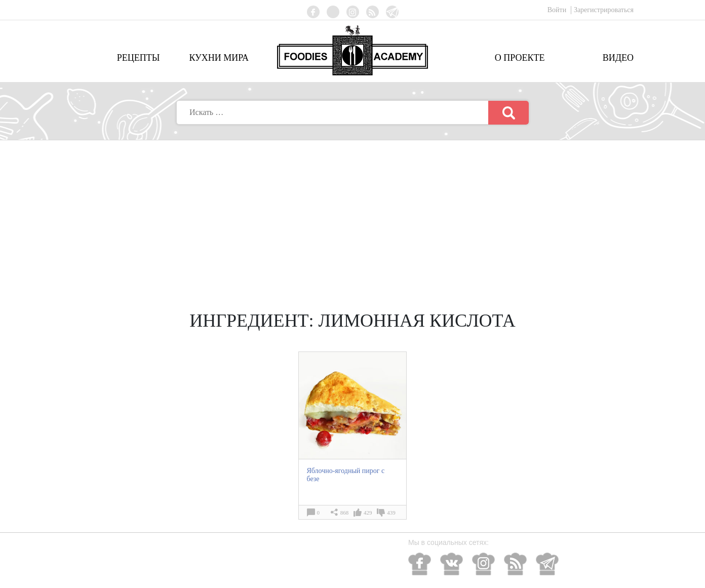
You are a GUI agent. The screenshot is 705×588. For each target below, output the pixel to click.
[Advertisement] (352, 216)
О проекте (520, 58)
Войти (558, 10)
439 (391, 513)
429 (368, 513)
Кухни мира (219, 58)
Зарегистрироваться (604, 10)
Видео (618, 58)
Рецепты (139, 58)
